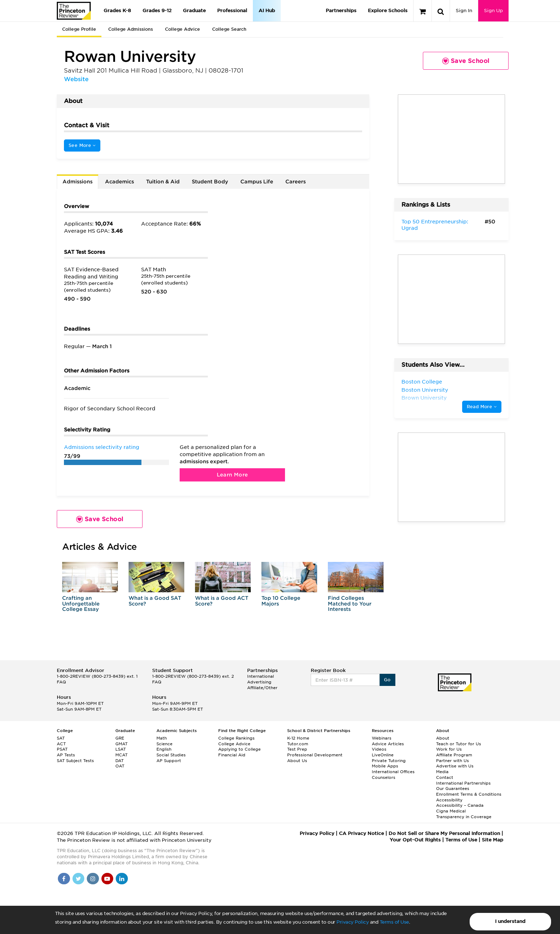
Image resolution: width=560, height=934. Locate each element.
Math (162, 738)
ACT (61, 744)
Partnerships (341, 11)
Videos (379, 749)
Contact (445, 777)
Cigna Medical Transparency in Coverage (464, 814)
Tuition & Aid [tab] (163, 182)
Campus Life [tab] (257, 182)
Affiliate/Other (262, 688)
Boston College (422, 382)
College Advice (182, 29)
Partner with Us (452, 761)
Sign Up (493, 11)
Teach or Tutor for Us (459, 744)
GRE (120, 738)
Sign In (464, 11)
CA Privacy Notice (361, 833)
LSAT (121, 749)
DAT (119, 761)
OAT (120, 766)
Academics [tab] (119, 182)
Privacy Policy (352, 922)
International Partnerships (463, 783)
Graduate (194, 11)
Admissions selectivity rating (102, 447)
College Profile (79, 29)
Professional (232, 11)
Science (164, 744)
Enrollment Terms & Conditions (469, 794)
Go (387, 680)
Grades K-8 (117, 11)
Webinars (382, 738)
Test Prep (297, 749)
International (261, 676)
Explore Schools (388, 11)
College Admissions (131, 29)
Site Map (492, 840)
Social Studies (171, 755)
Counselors (384, 777)
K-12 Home (298, 738)
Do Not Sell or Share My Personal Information (444, 833)
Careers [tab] (296, 182)
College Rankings (236, 738)
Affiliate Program (454, 755)
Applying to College (239, 749)
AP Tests (66, 755)
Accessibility (449, 800)
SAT (61, 738)
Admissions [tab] (77, 182)
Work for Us (449, 749)
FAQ (61, 682)
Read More (482, 407)
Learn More (232, 475)
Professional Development (315, 755)
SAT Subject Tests (75, 761)
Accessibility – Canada (460, 805)
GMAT (121, 744)
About (443, 738)
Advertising (259, 682)
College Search (229, 29)
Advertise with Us (455, 766)
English (164, 749)
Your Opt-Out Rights (415, 840)
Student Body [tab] (210, 182)
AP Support (169, 761)
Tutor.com (298, 744)
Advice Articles (388, 744)
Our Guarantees (453, 789)
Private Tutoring (389, 761)
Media (442, 772)
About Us (297, 761)
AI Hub (267, 11)
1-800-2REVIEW (97, 676)
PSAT (62, 749)
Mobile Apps (385, 766)
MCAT (121, 755)
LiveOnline (383, 755)
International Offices (393, 772)
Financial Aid (232, 755)
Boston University (425, 390)
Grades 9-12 (157, 11)
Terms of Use (394, 922)
